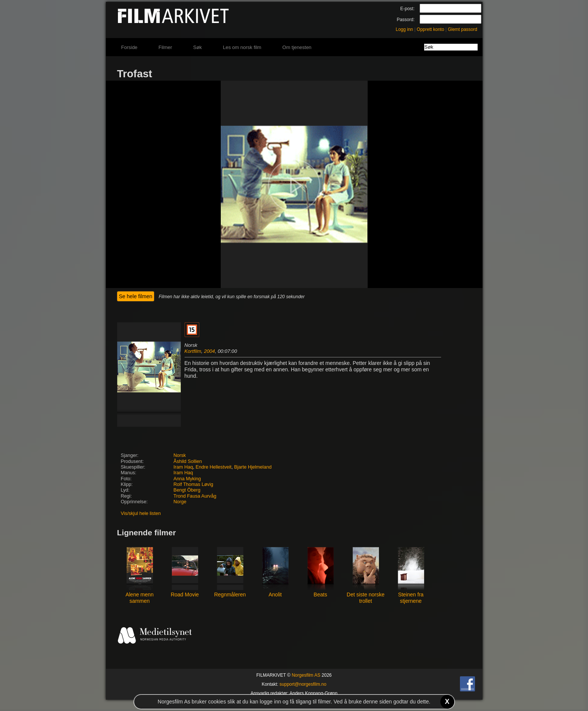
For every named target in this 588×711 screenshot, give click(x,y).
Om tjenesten (297, 47)
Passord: (405, 20)
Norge (180, 502)
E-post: (407, 9)
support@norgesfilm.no (303, 684)
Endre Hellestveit (213, 467)
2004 (209, 351)
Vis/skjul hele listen (141, 513)
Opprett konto (430, 29)
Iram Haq (183, 467)
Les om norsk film (242, 47)
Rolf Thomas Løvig (193, 484)
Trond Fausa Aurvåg (195, 496)
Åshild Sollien (188, 461)
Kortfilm (193, 351)
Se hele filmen (136, 296)
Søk (198, 47)
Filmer (165, 47)
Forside (129, 47)
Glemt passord (463, 29)
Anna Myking (187, 479)
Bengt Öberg (187, 490)
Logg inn (405, 29)
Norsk (180, 455)
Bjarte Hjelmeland (253, 467)
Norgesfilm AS (306, 675)
